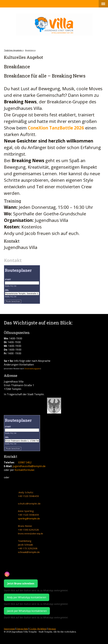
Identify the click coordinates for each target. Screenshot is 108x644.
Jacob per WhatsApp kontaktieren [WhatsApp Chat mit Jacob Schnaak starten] (27, 611)
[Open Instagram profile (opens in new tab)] (7, 574)
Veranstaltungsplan (32, 369)
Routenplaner (18, 270)
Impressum (9, 629)
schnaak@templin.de (29, 552)
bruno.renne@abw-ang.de (30, 534)
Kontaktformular (25, 470)
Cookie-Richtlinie (38, 629)
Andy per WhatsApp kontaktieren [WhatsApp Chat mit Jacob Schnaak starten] (27, 597)
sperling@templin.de (29, 518)
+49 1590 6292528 (28, 530)
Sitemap (52, 629)
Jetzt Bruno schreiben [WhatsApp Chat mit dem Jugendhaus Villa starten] (21, 583)
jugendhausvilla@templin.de (29, 466)
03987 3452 (25, 462)
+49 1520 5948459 (28, 496)
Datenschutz (22, 629)
